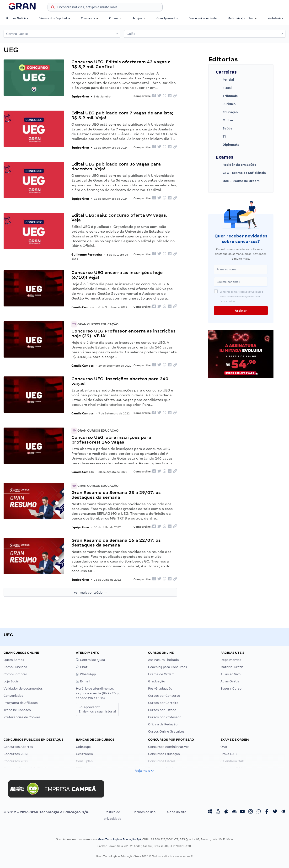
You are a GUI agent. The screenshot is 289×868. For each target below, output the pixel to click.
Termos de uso (144, 812)
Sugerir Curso (231, 689)
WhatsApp (86, 674)
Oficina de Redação (163, 724)
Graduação (157, 681)
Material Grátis (232, 667)
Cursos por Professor (164, 717)
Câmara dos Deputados (54, 18)
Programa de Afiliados (21, 703)
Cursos (115, 18)
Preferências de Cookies (22, 717)
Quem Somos (14, 660)
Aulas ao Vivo (230, 674)
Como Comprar (15, 674)
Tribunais (227, 96)
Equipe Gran (80, 96)
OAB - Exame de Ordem (238, 181)
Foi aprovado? (97, 709)
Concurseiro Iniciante (203, 18)
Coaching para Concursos (168, 667)
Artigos (139, 18)
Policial (225, 80)
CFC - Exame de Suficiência (241, 173)
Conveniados (13, 696)
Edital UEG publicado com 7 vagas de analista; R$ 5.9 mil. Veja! (122, 115)
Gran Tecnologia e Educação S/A (120, 839)
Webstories (275, 18)
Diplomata (228, 145)
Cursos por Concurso (164, 696)
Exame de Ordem (161, 674)
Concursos (90, 18)
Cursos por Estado (162, 710)
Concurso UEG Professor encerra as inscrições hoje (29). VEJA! (123, 333)
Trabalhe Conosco (17, 710)
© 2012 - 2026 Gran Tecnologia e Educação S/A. (46, 812)
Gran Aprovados (167, 18)
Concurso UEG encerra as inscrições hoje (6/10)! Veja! (117, 275)
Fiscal (224, 88)
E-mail (83, 681)
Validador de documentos (23, 689)
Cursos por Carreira (163, 703)
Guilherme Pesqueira (87, 255)
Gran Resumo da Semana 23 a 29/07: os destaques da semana (116, 495)
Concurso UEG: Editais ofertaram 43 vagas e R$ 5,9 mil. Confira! (121, 64)
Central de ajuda (91, 660)
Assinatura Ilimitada (163, 660)
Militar (225, 120)
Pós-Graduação (160, 689)
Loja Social (11, 681)
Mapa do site (177, 812)
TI (221, 137)
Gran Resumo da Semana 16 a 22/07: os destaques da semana (116, 543)
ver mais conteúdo (90, 592)
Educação (227, 112)
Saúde (224, 129)
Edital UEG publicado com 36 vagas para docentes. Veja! (116, 166)
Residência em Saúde (236, 165)
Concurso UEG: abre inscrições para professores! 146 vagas (111, 440)
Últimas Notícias (17, 18)
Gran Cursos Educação (95, 324)
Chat (82, 667)
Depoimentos (231, 660)
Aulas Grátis (230, 681)
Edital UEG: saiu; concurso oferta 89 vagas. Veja (119, 217)
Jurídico (226, 104)
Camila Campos (83, 307)
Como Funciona (15, 667)
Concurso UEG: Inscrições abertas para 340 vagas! (120, 381)
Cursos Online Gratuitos (166, 731)
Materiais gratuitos (242, 18)
